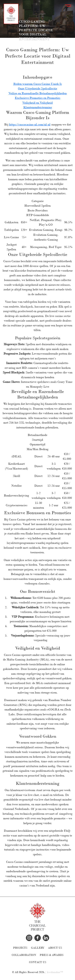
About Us (55, 948)
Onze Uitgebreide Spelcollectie (37, 88)
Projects (20, 948)
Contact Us (38, 962)
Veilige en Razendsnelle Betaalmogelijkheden (38, 93)
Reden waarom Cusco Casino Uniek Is (38, 84)
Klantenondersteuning (38, 107)
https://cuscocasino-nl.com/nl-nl (30, 124)
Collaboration (24, 955)
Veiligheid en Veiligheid (37, 103)
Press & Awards (52, 955)
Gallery (38, 948)
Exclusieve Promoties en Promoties (37, 98)
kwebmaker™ (55, 972)
